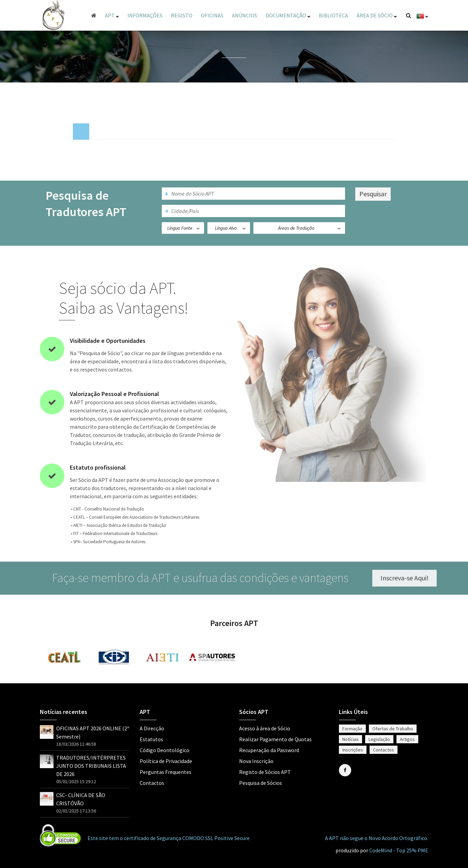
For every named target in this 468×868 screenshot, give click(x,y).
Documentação (288, 15)
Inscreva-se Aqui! (409, 578)
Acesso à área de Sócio (265, 728)
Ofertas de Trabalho (393, 729)
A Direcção (152, 728)
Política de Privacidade (166, 761)
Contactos (152, 783)
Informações (145, 15)
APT (112, 15)
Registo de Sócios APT (265, 772)
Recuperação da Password (269, 750)
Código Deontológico (165, 750)
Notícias (350, 739)
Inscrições (353, 750)
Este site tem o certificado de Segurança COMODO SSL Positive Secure (169, 838)
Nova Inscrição (256, 761)
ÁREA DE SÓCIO (377, 15)
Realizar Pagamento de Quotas (275, 739)
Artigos (407, 739)
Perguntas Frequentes (166, 772)
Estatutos (151, 739)
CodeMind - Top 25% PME (399, 850)
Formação (352, 729)
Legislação (379, 739)
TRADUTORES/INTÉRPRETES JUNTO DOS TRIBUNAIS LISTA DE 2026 (91, 766)
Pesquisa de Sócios (261, 783)
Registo (182, 15)
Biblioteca (333, 15)
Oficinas (212, 15)
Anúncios (245, 15)
